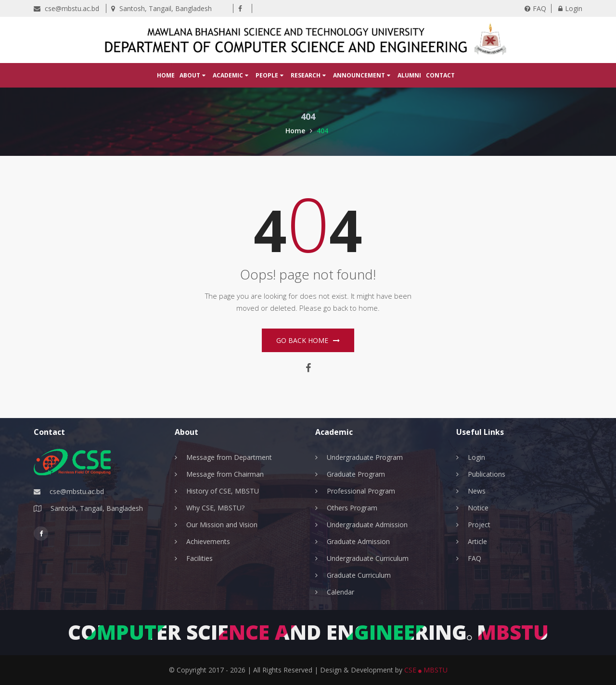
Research (308, 75)
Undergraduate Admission (367, 525)
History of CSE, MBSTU (223, 491)
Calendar (340, 592)
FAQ (535, 8)
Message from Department (229, 457)
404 (322, 131)
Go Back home (308, 340)
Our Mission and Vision (222, 525)
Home (166, 75)
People (269, 75)
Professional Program (361, 491)
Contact (440, 75)
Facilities (199, 558)
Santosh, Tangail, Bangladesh (161, 8)
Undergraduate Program (365, 457)
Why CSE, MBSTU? (215, 508)
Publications (487, 474)
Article (477, 541)
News (477, 491)
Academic (231, 75)
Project (479, 525)
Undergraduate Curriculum (368, 558)
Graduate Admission (358, 541)
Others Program (352, 508)
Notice (478, 508)
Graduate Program (356, 474)
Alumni (409, 75)
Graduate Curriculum (359, 575)
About (192, 75)
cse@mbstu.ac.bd (66, 8)
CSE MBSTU (426, 670)
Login (570, 8)
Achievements (208, 541)
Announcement (362, 75)
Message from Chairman (225, 474)
